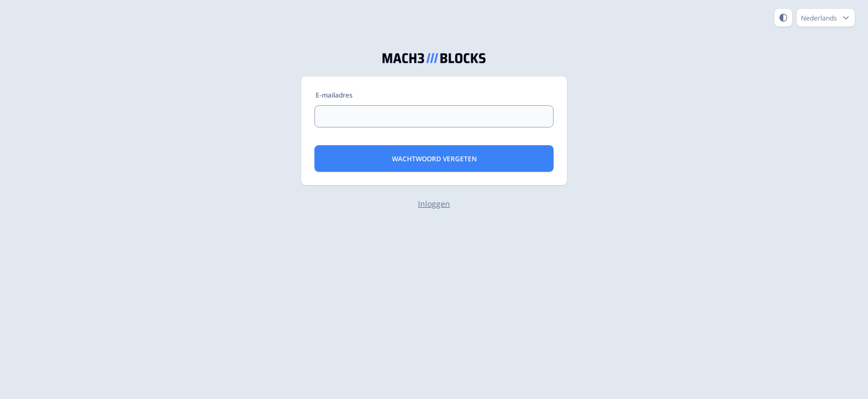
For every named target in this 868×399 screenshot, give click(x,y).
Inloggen (434, 204)
